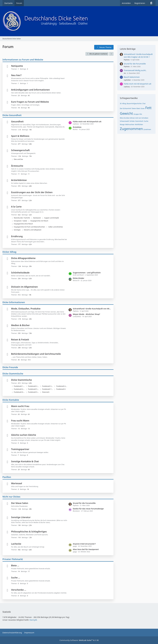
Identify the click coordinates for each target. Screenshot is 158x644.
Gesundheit (17, 121)
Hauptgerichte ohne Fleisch (23, 224)
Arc (125, 73)
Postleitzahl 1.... (19, 386)
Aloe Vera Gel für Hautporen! (86, 549)
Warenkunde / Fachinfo (22, 218)
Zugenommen (131, 129)
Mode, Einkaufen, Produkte (26, 309)
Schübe (132, 121)
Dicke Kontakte (11, 400)
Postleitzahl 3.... (48, 386)
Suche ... (16, 578)
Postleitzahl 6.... (19, 389)
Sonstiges (17, 230)
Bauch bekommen (132, 77)
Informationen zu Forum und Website (23, 60)
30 (121, 104)
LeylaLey (127, 87)
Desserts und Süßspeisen (33, 230)
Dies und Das (18, 159)
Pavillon (7, 477)
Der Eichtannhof (125, 108)
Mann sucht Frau (20, 406)
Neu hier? (16, 75)
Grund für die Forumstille (84, 503)
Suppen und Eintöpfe (51, 218)
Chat (144, 104)
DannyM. (33, 620)
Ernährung (17, 236)
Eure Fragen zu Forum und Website (30, 102)
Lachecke (16, 544)
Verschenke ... (19, 590)
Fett (148, 108)
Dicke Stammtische (13, 374)
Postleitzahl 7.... (48, 389)
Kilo (141, 114)
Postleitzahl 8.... (19, 392)
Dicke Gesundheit (12, 115)
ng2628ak (127, 80)
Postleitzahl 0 (61, 389)
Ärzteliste (77, 127)
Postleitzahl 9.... (33, 392)
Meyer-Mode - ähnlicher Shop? (86, 314)
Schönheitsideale (20, 273)
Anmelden (126, 3)
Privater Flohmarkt (13, 559)
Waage (122, 124)
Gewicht (126, 113)
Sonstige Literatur (21, 517)
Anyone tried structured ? (84, 544)
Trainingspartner (20, 449)
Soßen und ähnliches (56, 227)
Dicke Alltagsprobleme (23, 258)
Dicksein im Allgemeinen (24, 287)
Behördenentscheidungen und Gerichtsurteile (36, 354)
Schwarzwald (124, 121)
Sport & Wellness (20, 136)
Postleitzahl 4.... (62, 386)
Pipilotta (127, 60)
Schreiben (145, 118)
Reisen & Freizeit (20, 340)
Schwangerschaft (20, 150)
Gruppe (136, 114)
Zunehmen (147, 129)
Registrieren (140, 3)
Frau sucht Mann (20, 421)
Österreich (46, 392)
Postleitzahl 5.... (33, 389)
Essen (143, 108)
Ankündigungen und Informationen (30, 90)
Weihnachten (130, 124)
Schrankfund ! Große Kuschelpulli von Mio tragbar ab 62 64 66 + (92, 309)
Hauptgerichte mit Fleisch (39, 221)
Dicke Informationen (14, 302)
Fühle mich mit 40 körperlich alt (87, 121)
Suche (146, 121)
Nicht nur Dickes (11, 497)
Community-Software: (79, 640)
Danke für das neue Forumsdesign (88, 509)
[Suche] (151, 3)
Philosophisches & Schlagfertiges (29, 532)
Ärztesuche (17, 166)
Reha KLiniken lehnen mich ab (130, 118)
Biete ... (15, 565)
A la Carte (16, 207)
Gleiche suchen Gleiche (24, 435)
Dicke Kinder (79, 278)
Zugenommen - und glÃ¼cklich (87, 273)
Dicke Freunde (10, 367)
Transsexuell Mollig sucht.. (135, 70)
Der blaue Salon (20, 503)
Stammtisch (139, 121)
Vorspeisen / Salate (20, 221)
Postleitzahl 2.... (33, 386)
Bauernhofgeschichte (134, 104)
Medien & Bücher (20, 325)
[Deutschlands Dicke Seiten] (79, 21)
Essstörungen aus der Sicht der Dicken (32, 192)
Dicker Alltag (9, 252)
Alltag (124, 104)
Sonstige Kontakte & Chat (25, 461)
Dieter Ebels (136, 108)
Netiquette (17, 66)
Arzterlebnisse (19, 180)
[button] (111, 54)
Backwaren (37, 218)
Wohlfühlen (139, 124)
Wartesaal (17, 483)
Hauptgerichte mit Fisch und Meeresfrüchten (29, 227)
